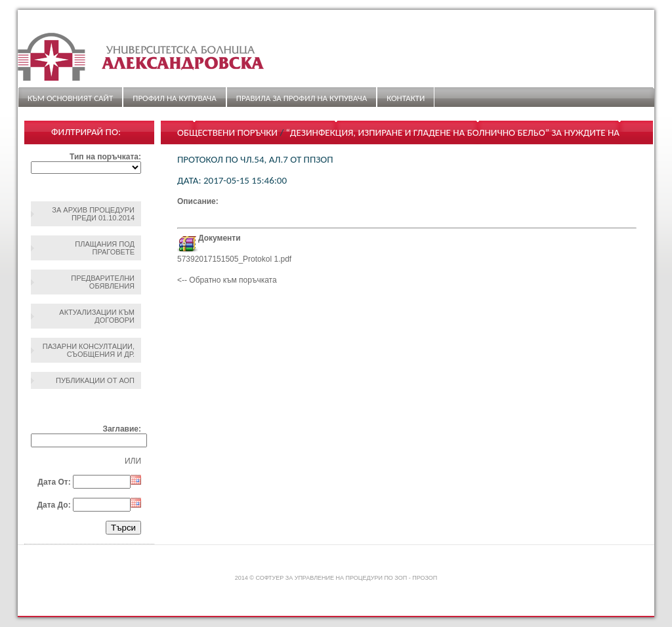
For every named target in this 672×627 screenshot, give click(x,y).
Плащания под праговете (105, 248)
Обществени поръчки (227, 132)
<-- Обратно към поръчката (227, 280)
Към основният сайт (70, 98)
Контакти (406, 98)
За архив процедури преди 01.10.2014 (93, 214)
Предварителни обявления (103, 282)
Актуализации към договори (97, 316)
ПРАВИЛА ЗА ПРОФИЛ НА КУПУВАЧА (302, 98)
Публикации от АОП (95, 380)
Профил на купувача (174, 98)
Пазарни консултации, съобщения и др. (89, 350)
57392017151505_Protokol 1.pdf (234, 259)
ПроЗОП (425, 578)
